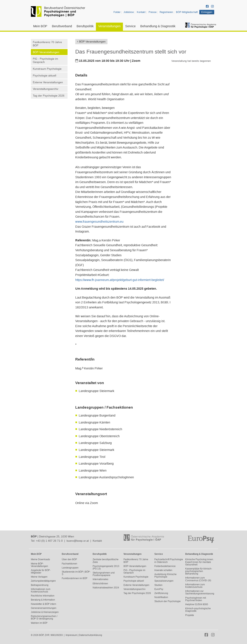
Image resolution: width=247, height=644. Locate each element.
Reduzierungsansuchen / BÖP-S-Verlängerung (44, 617)
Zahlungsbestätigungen (43, 581)
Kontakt (141, 12)
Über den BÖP (69, 559)
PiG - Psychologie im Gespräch (45, 60)
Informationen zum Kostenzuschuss (41, 590)
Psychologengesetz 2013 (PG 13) (106, 567)
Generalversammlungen (44, 608)
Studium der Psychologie (167, 601)
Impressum (71, 635)
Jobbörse (129, 12)
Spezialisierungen (164, 581)
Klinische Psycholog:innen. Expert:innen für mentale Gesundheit (199, 562)
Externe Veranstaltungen (48, 82)
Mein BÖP (40, 26)
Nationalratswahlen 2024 (106, 588)
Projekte (190, 615)
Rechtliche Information (43, 596)
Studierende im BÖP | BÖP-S (76, 573)
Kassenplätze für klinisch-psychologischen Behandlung (199, 571)
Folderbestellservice (165, 566)
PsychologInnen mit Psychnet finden (196, 599)
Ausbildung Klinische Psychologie (165, 576)
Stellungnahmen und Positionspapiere (104, 574)
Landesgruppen (70, 568)
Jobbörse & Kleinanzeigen (45, 612)
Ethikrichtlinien (100, 584)
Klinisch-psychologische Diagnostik (198, 610)
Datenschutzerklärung (91, 635)
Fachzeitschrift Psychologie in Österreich (169, 561)
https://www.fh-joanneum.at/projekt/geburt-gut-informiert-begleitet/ (120, 280)
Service (130, 26)
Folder (117, 12)
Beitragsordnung (40, 585)
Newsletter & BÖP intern (44, 604)
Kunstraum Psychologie (47, 69)
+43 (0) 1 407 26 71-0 (49, 541)
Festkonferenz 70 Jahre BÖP (47, 44)
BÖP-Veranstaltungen (46, 52)
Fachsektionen (69, 564)
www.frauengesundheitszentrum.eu (99, 222)
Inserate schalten (163, 570)
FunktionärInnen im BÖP (75, 578)
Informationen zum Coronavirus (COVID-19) (198, 579)
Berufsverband (62, 26)
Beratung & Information (43, 600)
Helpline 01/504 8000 (197, 604)
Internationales (100, 579)
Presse (153, 12)
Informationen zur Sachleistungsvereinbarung (200, 592)
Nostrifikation (161, 597)
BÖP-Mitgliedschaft (187, 12)
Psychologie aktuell (44, 76)
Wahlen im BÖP (39, 623)
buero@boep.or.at (78, 541)
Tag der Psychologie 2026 (49, 96)
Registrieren (166, 12)
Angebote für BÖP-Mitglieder (41, 571)
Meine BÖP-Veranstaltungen (39, 565)
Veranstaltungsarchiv (46, 89)
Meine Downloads (40, 559)
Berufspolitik (85, 26)
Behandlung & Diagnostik (158, 26)
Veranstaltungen (109, 26)
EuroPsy (159, 589)
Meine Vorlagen (39, 577)
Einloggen (207, 12)
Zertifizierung (161, 593)
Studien (158, 585)
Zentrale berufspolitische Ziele (106, 561)
